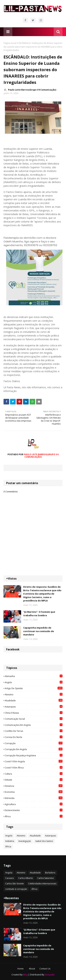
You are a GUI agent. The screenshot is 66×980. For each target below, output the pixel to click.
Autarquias (34, 707)
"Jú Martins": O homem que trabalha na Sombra (39, 614)
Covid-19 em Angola (34, 761)
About (32, 969)
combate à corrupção (16, 889)
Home (21, 969)
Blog (25, 975)
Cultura (34, 774)
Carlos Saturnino (46, 878)
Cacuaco (10, 878)
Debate (34, 780)
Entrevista (34, 798)
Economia (34, 792)
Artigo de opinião (34, 688)
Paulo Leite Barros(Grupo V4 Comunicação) (32, 90)
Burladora (50, 873)
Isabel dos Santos (44, 841)
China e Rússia (34, 713)
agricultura (34, 804)
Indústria (10, 841)
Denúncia (34, 786)
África (34, 816)
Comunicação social (34, 719)
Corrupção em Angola (34, 749)
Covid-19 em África (34, 768)
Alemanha (34, 676)
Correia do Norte (34, 737)
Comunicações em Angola (34, 725)
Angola (34, 682)
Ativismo (34, 694)
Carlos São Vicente (15, 884)
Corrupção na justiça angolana (34, 755)
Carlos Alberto (26, 878)
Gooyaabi (50, 975)
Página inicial (10, 43)
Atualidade (34, 700)
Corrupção (34, 743)
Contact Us (45, 969)
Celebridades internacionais (42, 884)
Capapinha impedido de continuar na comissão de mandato (39, 631)
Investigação (25, 841)
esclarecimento (34, 810)
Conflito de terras (34, 731)
